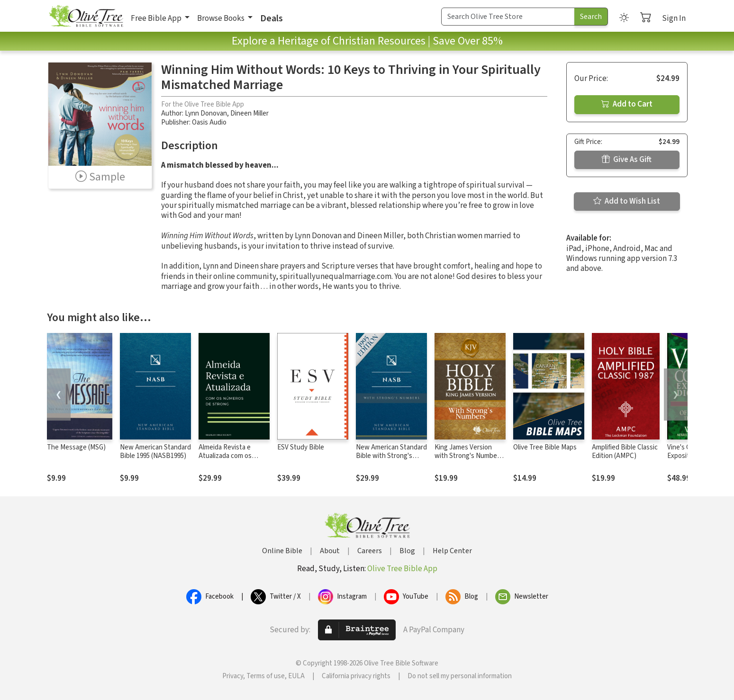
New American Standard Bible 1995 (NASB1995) (155, 452)
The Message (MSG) (76, 447)
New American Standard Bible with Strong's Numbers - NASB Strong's (391, 461)
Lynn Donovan (206, 113)
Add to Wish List (627, 201)
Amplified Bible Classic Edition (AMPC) (625, 452)
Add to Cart (627, 104)
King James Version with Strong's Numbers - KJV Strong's (469, 456)
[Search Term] (508, 17)
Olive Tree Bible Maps (545, 447)
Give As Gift (627, 160)
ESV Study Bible (301, 447)
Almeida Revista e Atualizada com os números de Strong (227, 456)
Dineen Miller (249, 113)
